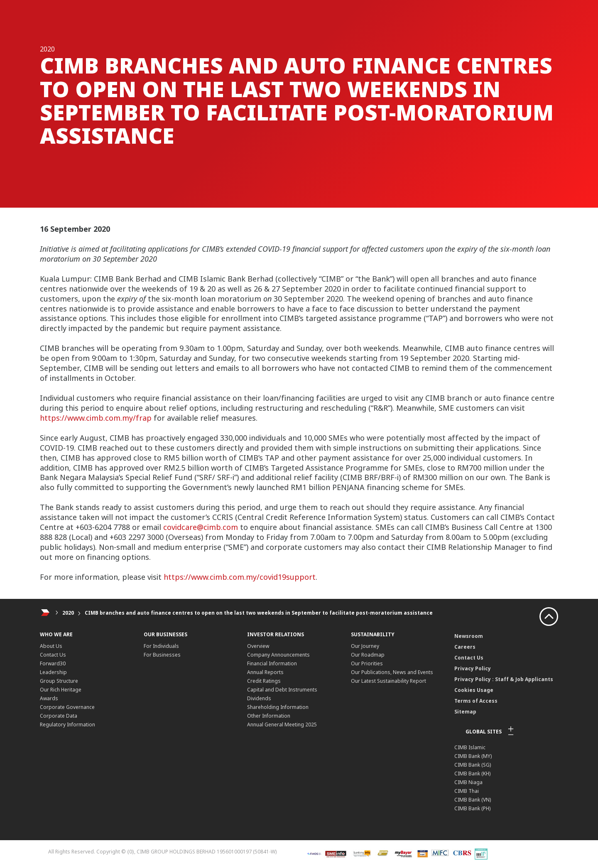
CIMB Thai (467, 791)
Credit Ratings (264, 681)
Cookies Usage (474, 690)
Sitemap (465, 712)
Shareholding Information (278, 707)
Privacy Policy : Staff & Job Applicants (504, 679)
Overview (258, 646)
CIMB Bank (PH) (472, 808)
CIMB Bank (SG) (473, 765)
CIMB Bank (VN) (473, 800)
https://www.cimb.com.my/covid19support (240, 577)
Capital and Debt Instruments (282, 690)
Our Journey (365, 646)
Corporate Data (59, 716)
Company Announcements (278, 655)
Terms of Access (476, 701)
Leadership (53, 672)
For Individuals (161, 646)
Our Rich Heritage (61, 690)
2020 (68, 613)
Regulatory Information (67, 725)
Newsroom (469, 636)
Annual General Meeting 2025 (282, 725)
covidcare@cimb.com (201, 527)
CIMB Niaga (468, 782)
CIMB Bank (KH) (472, 774)
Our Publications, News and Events (392, 672)
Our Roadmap (368, 655)
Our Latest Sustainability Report (388, 681)
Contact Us (53, 655)
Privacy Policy (473, 668)
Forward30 (53, 663)
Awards (49, 698)
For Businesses (162, 655)
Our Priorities (367, 663)
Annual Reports (265, 672)
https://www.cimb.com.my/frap (96, 418)
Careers (465, 647)
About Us (51, 646)
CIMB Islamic (470, 747)
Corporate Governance (67, 707)
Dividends (259, 698)
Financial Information (272, 663)
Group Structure (59, 681)
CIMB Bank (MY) (473, 756)
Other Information (269, 716)
